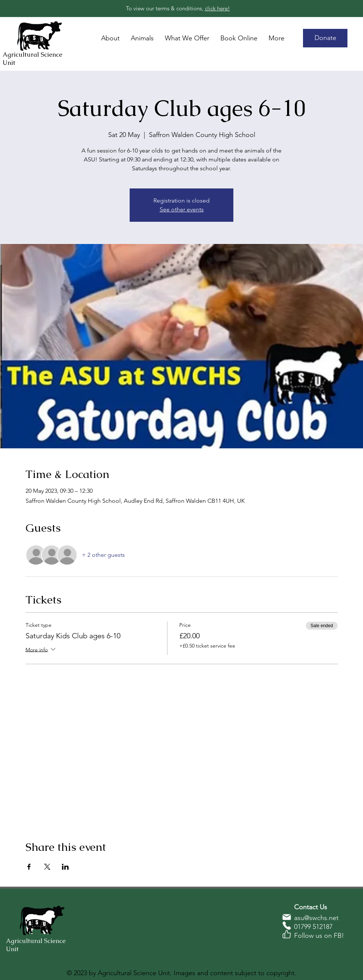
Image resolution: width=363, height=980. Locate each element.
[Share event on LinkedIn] (65, 867)
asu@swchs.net (316, 918)
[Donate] (325, 38)
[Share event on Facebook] (29, 867)
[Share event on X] (47, 867)
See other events (182, 209)
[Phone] (287, 926)
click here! (217, 8)
